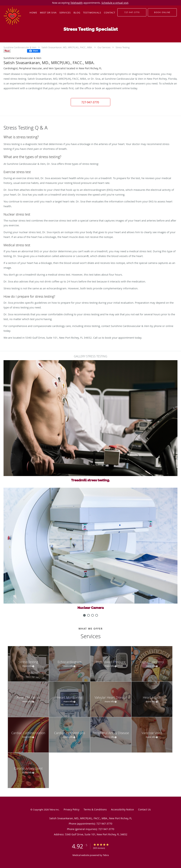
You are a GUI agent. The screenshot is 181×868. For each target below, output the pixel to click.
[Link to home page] (11, 16)
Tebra (106, 855)
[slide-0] (84, 615)
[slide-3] (97, 615)
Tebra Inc (54, 810)
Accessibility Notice (122, 809)
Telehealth (77, 3)
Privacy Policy (71, 809)
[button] (162, 12)
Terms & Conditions (95, 809)
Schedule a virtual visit (115, 3)
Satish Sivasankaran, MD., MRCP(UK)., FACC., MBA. (67, 47)
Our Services (104, 47)
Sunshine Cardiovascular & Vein (20, 47)
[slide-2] (93, 615)
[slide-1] (88, 615)
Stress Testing (123, 47)
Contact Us (144, 809)
